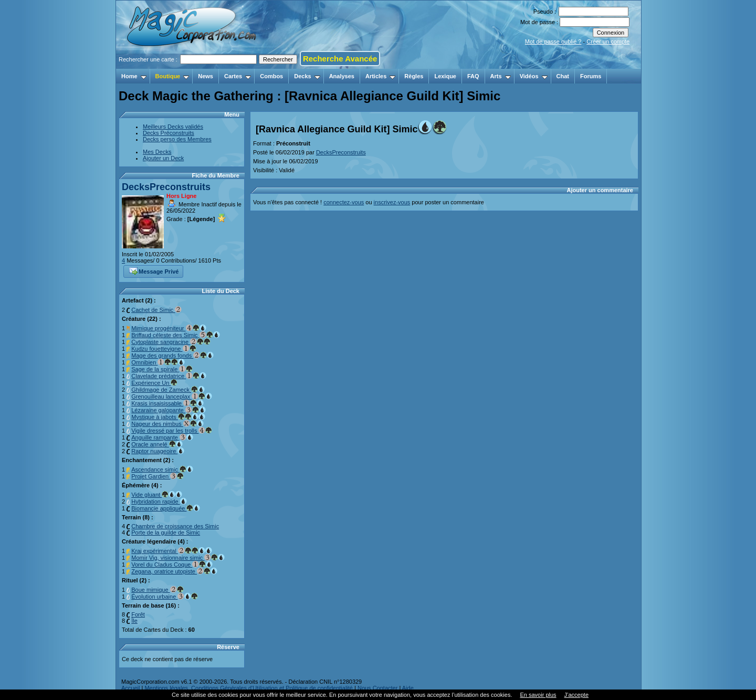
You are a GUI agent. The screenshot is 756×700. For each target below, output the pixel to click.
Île (134, 621)
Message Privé (154, 270)
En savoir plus (538, 695)
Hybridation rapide (159, 502)
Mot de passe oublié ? (553, 41)
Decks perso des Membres (177, 139)
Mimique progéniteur (169, 328)
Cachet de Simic (156, 310)
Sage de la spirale (162, 369)
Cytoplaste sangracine (171, 342)
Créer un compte (608, 41)
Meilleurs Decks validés (173, 127)
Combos (271, 76)
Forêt (138, 614)
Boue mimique (157, 590)
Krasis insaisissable (167, 403)
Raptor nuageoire (158, 451)
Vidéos (534, 76)
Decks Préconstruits (169, 133)
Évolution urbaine (165, 597)
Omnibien (158, 362)
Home (134, 76)
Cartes (238, 76)
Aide (408, 688)
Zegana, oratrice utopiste (174, 571)
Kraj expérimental (172, 551)
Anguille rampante (162, 437)
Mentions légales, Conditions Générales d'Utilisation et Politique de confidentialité (249, 688)
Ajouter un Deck (163, 158)
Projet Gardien (157, 476)
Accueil (130, 688)
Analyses (342, 76)
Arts (501, 76)
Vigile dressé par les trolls (172, 431)
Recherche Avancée (340, 59)
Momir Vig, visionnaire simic (178, 558)
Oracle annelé (157, 444)
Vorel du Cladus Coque (172, 565)
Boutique (172, 76)
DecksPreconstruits (166, 187)
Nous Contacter (377, 688)
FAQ (473, 76)
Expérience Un (154, 383)
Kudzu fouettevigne (164, 349)
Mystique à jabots (168, 417)
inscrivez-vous (392, 202)
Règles (414, 76)
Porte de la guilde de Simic (166, 532)
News (206, 76)
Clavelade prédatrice (169, 376)
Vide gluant (157, 495)
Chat (563, 76)
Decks (307, 76)
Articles (380, 76)
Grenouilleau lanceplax (172, 396)
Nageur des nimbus (167, 424)
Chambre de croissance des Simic (175, 526)
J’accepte (576, 695)
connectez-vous (344, 202)
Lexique (445, 76)
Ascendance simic (162, 469)
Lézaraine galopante (169, 410)
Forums (591, 76)
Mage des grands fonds (172, 356)
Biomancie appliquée (166, 508)
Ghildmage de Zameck (168, 390)
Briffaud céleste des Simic (175, 335)
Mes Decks (157, 152)
